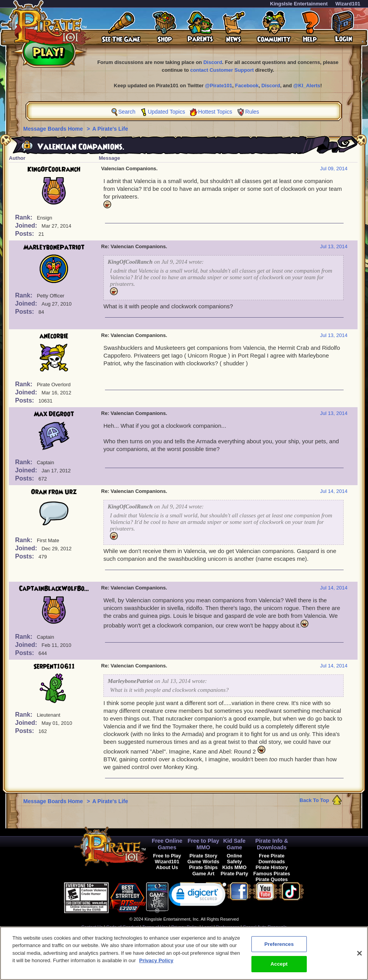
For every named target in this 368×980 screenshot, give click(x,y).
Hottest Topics (215, 112)
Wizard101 (348, 4)
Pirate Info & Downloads (272, 844)
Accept (279, 968)
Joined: (27, 226)
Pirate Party (235, 874)
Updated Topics (166, 112)
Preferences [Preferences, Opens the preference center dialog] (279, 948)
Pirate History (272, 867)
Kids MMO (235, 867)
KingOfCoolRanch (54, 169)
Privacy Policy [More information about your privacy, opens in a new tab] (156, 965)
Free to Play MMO (203, 844)
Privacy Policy (185, 927)
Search (127, 112)
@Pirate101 (219, 86)
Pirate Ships (203, 867)
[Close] (359, 957)
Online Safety (234, 859)
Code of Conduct (122, 927)
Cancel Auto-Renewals (265, 927)
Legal (207, 927)
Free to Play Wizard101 (167, 859)
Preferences (228, 927)
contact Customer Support (222, 70)
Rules (252, 112)
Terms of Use (155, 927)
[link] (198, 896)
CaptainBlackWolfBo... (54, 589)
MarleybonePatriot (54, 247)
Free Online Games (167, 844)
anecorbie (54, 336)
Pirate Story (203, 856)
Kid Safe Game (234, 844)
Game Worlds (203, 862)
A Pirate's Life (110, 129)
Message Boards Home (54, 129)
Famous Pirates (272, 874)
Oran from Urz (54, 492)
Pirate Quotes (272, 879)
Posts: (25, 234)
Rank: (25, 217)
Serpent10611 (54, 667)
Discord (213, 62)
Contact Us (92, 927)
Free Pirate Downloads (272, 859)
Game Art (203, 874)
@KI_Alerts (307, 86)
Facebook (247, 86)
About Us (167, 867)
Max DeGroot (54, 414)
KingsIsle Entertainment (299, 4)
